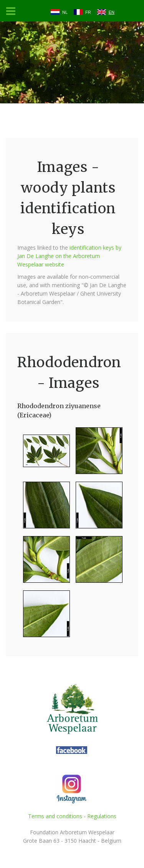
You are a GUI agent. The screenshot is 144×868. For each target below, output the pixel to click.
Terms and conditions (55, 816)
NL (65, 12)
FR (88, 12)
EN (112, 12)
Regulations (102, 816)
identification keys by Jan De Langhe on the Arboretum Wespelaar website (69, 256)
